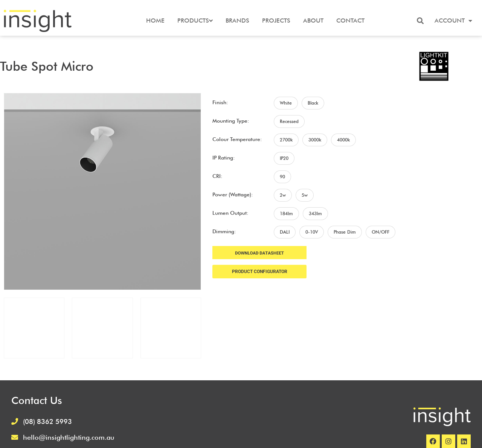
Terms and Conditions (441, 400)
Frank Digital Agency (293, 436)
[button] (420, 21)
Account (453, 21)
